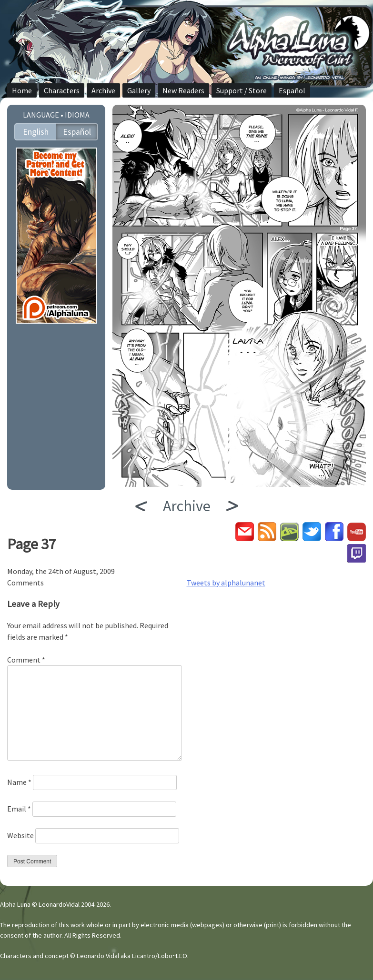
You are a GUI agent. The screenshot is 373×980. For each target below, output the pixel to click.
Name (19, 782)
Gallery (139, 90)
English (36, 132)
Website (20, 835)
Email (19, 809)
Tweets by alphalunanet (226, 583)
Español (292, 90)
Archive (103, 90)
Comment (26, 660)
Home (22, 90)
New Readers (183, 90)
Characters (62, 90)
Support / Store (242, 90)
